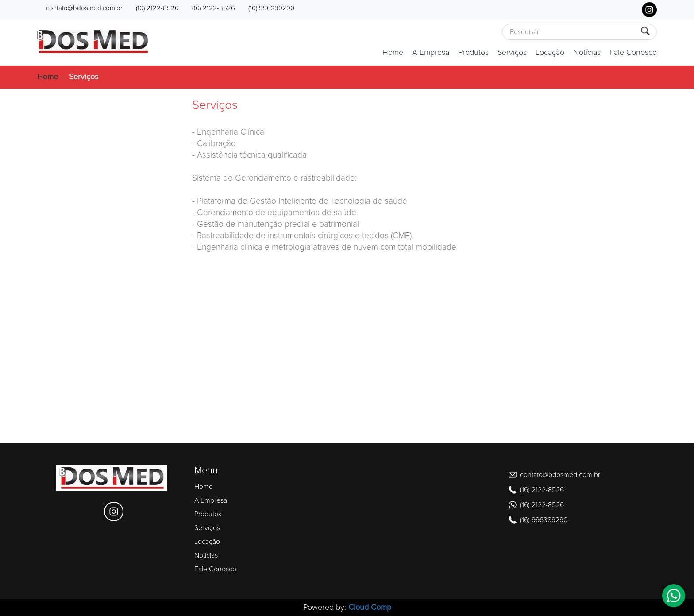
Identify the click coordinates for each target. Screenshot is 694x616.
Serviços (512, 53)
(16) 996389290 (271, 8)
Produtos (473, 53)
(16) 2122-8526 (157, 8)
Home (393, 53)
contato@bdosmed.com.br (84, 8)
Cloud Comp (370, 608)
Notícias (587, 53)
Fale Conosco (633, 53)
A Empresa (431, 53)
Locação (550, 53)
